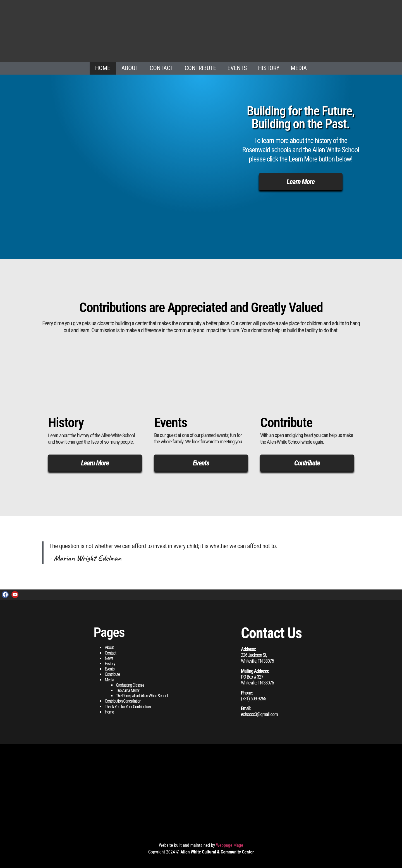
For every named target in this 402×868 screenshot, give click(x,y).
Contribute (200, 68)
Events (237, 68)
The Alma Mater (128, 690)
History (269, 68)
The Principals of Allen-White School (142, 696)
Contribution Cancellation (123, 701)
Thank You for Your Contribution (128, 707)
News (109, 658)
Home (103, 68)
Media (299, 68)
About (130, 68)
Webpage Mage (230, 845)
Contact (161, 68)
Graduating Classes (130, 685)
